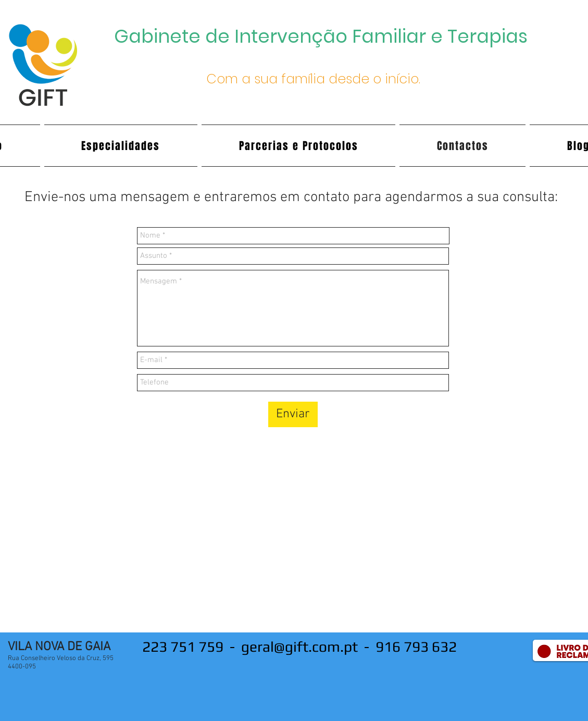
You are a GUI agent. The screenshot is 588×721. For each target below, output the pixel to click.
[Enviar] (293, 414)
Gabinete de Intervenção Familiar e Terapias (321, 36)
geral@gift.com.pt (299, 647)
